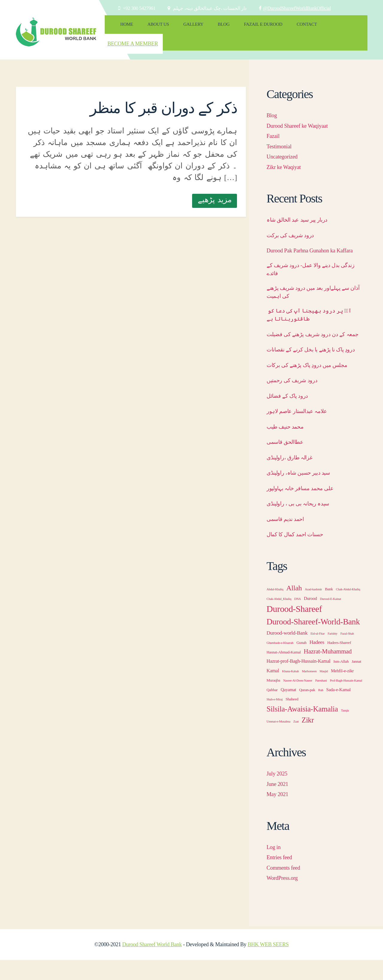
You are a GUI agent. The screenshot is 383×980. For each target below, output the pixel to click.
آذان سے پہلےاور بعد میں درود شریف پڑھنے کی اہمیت (313, 290)
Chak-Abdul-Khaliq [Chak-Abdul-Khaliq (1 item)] (348, 609)
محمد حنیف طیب (288, 446)
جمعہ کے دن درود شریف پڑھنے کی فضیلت (310, 340)
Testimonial (281, 132)
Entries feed (281, 877)
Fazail (274, 121)
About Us (150, 27)
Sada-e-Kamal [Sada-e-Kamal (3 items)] (338, 710)
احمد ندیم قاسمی (289, 539)
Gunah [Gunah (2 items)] (302, 663)
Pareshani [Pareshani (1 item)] (321, 701)
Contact (278, 27)
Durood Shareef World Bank (152, 964)
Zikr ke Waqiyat (286, 152)
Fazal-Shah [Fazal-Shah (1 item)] (347, 654)
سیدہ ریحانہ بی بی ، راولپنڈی (303, 523)
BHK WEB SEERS (268, 964)
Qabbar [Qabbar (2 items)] (272, 710)
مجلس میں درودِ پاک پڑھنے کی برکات (313, 385)
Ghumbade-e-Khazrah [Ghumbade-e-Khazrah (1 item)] (280, 663)
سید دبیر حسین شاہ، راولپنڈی (304, 493)
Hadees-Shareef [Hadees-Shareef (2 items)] (339, 663)
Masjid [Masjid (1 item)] (324, 691)
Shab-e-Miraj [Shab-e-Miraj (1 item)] (275, 719)
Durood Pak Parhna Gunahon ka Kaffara (306, 241)
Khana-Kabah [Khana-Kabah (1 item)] (291, 691)
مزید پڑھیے (215, 185)
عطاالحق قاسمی (288, 462)
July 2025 (279, 793)
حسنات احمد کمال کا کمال (300, 554)
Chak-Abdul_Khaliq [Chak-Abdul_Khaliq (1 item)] (279, 619)
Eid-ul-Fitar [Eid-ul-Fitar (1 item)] (318, 654)
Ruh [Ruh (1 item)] (321, 710)
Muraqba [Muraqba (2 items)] (273, 700)
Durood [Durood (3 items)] (311, 618)
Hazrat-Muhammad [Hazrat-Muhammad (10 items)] (328, 671)
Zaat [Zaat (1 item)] (296, 742)
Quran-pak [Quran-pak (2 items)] (307, 710)
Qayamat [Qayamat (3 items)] (288, 710)
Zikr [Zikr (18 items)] (308, 740)
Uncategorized (284, 142)
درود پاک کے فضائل (290, 416)
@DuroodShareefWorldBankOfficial (297, 8)
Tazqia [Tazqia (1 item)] (345, 730)
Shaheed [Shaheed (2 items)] (292, 719)
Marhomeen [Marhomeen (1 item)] (309, 691)
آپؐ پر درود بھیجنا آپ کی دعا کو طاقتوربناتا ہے (313, 315)
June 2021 (279, 804)
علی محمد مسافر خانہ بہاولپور (306, 508)
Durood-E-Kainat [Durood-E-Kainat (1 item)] (330, 619)
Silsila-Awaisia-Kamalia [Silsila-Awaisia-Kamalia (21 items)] (302, 729)
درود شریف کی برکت (294, 220)
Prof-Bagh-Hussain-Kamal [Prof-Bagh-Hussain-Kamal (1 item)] (346, 701)
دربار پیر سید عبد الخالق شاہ (303, 205)
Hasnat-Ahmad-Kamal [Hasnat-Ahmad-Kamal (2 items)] (284, 672)
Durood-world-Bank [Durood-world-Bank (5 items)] (287, 653)
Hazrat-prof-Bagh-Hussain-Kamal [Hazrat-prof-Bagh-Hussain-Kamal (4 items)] (298, 681)
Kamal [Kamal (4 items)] (273, 691)
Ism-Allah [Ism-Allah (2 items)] (341, 681)
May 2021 (279, 814)
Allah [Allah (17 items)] (294, 608)
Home (124, 27)
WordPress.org (285, 898)
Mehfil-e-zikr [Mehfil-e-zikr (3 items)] (342, 691)
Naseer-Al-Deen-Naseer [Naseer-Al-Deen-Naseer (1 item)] (298, 701)
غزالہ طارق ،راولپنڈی (293, 477)
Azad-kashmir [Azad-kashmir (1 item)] (313, 609)
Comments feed (286, 888)
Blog (205, 27)
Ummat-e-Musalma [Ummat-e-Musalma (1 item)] (278, 742)
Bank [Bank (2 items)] (329, 609)
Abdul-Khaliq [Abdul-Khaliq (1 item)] (275, 609)
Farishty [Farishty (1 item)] (333, 654)
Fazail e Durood (239, 27)
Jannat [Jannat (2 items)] (356, 681)
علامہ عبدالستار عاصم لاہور (302, 431)
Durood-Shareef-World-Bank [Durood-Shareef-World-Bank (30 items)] (313, 642)
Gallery (180, 27)
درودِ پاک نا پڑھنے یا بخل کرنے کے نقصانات (306, 365)
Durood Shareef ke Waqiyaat (302, 111)
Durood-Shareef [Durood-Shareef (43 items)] (294, 629)
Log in (275, 867)
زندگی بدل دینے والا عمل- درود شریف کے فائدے (314, 266)
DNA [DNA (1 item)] (297, 619)
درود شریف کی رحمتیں (296, 400)
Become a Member (333, 29)
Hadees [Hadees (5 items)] (317, 662)
